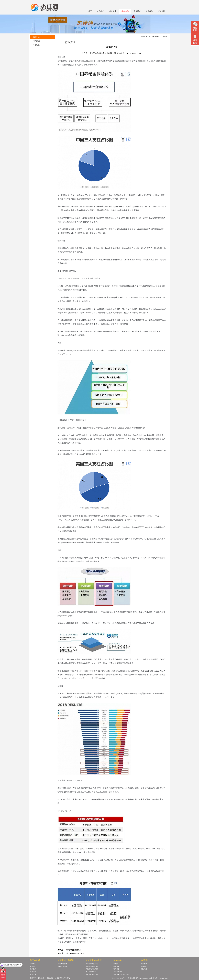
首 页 (90, 11)
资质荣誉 (33, 972)
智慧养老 (116, 969)
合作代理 (33, 974)
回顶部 (195, 39)
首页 (150, 36)
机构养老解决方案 (92, 969)
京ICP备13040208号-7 (119, 978)
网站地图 (144, 969)
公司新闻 (36, 41)
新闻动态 (156, 36)
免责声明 (33, 978)
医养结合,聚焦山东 (74, 950)
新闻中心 (33, 966)
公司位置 (144, 964)
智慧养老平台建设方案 (121, 974)
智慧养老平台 (62, 964)
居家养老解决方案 (92, 964)
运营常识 (161, 11)
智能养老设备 (62, 966)
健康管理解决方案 (92, 966)
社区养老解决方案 (92, 972)
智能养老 (116, 966)
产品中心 (101, 11)
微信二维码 (195, 27)
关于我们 (149, 11)
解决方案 (113, 11)
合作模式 (137, 11)
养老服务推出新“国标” (76, 953)
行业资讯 (36, 45)
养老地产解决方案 (92, 974)
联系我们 (33, 969)
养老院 (116, 964)
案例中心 (125, 11)
